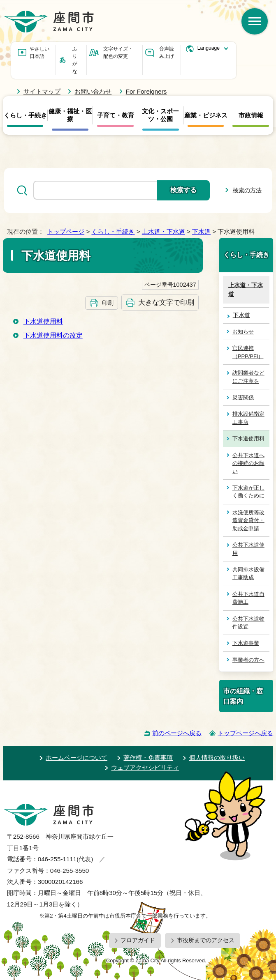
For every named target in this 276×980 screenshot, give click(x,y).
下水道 (201, 231)
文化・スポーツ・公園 (160, 115)
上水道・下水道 (164, 231)
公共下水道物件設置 (248, 623)
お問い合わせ (93, 91)
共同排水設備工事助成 (248, 573)
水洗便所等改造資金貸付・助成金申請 (248, 520)
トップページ (66, 231)
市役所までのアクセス (206, 940)
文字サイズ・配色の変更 (118, 53)
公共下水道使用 (248, 549)
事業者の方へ (248, 660)
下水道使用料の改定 (53, 335)
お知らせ (243, 332)
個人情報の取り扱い (217, 758)
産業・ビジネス (206, 115)
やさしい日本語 (39, 53)
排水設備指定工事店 (248, 418)
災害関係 (243, 397)
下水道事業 (246, 643)
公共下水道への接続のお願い (248, 463)
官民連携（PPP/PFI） (248, 352)
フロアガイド (138, 940)
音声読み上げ (167, 53)
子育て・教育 (116, 115)
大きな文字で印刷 (166, 302)
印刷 (108, 303)
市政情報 (251, 115)
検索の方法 (247, 190)
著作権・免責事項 (148, 758)
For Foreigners (146, 91)
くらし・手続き (25, 115)
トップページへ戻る (245, 733)
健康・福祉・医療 (70, 115)
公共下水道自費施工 (248, 598)
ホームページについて (77, 758)
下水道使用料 (43, 321)
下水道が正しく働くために (248, 492)
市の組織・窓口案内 (243, 696)
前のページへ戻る (177, 733)
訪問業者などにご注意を (248, 377)
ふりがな (75, 60)
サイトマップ (42, 91)
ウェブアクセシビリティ (145, 767)
